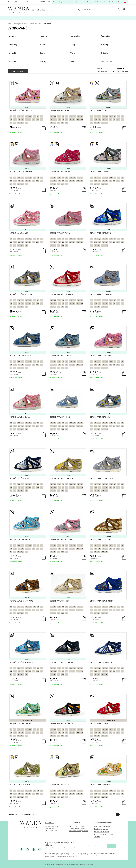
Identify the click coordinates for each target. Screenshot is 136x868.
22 (38, 116)
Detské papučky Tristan (101, 294)
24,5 (15, 120)
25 (19, 120)
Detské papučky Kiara (20, 417)
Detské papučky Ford (60, 110)
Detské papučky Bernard (21, 662)
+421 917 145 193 (44, 2)
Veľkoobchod (100, 2)
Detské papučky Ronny (60, 356)
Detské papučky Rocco (101, 110)
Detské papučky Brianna (61, 294)
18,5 (19, 116)
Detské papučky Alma (60, 233)
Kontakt (49, 822)
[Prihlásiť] (124, 10)
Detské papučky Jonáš (60, 417)
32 (15, 123)
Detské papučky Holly (100, 723)
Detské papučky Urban (101, 417)
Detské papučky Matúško (21, 601)
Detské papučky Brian (20, 540)
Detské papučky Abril (19, 233)
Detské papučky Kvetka (20, 723)
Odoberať (111, 846)
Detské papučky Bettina (101, 478)
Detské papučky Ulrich (20, 356)
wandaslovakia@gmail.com (26, 2)
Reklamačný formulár (102, 832)
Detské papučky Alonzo (21, 294)
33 (18, 123)
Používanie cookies (101, 829)
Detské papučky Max (59, 785)
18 (15, 116)
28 (30, 120)
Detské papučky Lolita (101, 356)
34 (26, 123)
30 (42, 120)
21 (34, 116)
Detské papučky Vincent (101, 601)
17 (11, 116)
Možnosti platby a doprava (83, 2)
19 (23, 116)
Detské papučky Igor (59, 601)
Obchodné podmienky (102, 826)
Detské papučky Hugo (20, 785)
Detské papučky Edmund (61, 478)
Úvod (12, 2)
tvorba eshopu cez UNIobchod (64, 864)
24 (11, 120)
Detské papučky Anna (60, 172)
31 (11, 123)
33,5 (63, 429)
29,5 (37, 120)
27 (26, 120)
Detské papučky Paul (100, 172)
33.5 (22, 123)
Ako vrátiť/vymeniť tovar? (62, 2)
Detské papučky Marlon (101, 662)
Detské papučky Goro (19, 478)
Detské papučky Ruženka (61, 723)
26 (23, 120)
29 (33, 120)
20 (26, 116)
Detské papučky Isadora (21, 172)
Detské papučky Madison (61, 540)
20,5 (30, 116)
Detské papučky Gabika (101, 540)
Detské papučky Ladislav (61, 662)
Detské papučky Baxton (101, 233)
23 (42, 116)
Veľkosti (110, 2)
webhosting (76, 864)
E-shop (119, 2)
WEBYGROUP (90, 864)
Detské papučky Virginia (21, 110)
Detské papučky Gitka (100, 785)
